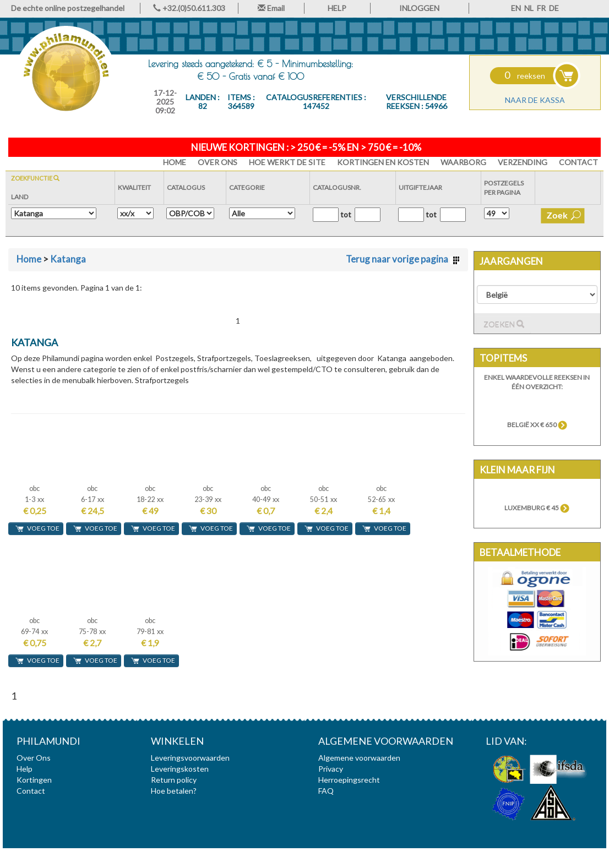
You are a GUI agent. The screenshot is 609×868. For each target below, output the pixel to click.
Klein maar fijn (517, 470)
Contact (578, 162)
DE (554, 8)
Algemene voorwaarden (359, 758)
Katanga (68, 259)
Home (29, 259)
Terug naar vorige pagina (403, 259)
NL (529, 8)
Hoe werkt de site (287, 162)
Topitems (503, 358)
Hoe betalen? (174, 791)
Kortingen (34, 780)
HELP (337, 8)
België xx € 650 (537, 425)
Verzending (523, 162)
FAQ (326, 791)
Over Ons (218, 162)
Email (271, 8)
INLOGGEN (419, 8)
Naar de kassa (535, 100)
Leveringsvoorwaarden (190, 758)
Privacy (331, 769)
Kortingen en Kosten (383, 162)
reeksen (525, 76)
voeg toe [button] (37, 528)
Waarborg (463, 162)
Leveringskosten (180, 769)
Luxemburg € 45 (537, 508)
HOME (175, 162)
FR (541, 8)
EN (516, 8)
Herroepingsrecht (349, 780)
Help (25, 769)
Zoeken (504, 324)
